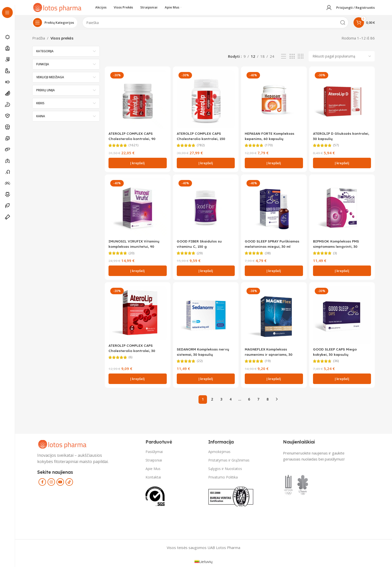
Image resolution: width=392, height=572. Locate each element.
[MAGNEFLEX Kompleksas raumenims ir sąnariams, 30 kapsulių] (274, 320)
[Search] (215, 27)
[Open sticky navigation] (55, 27)
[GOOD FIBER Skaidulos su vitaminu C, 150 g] (205, 212)
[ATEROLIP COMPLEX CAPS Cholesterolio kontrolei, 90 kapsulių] (137, 103)
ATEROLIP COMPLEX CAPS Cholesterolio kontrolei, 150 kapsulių (203, 142)
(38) (269, 257)
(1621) (134, 148)
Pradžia (39, 43)
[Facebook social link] (42, 486)
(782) (202, 148)
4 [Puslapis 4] (230, 404)
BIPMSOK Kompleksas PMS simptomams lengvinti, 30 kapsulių (340, 250)
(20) (132, 257)
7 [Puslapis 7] (258, 404)
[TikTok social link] (69, 486)
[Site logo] (57, 9)
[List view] (283, 61)
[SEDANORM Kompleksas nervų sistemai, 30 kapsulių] (205, 320)
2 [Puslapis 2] (212, 404)
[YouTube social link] (60, 486)
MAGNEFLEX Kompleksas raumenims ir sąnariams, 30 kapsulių (272, 359)
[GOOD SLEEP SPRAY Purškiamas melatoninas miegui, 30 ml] (274, 212)
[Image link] (62, 448)
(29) (201, 257)
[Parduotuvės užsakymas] (342, 61)
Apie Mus (153, 473)
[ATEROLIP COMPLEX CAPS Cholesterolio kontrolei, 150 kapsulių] (205, 103)
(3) (337, 257)
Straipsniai (154, 464)
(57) (338, 148)
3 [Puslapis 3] (221, 404)
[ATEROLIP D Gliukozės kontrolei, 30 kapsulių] (343, 103)
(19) (269, 365)
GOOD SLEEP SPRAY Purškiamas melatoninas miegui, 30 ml (269, 250)
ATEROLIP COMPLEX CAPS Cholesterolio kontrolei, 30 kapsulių (133, 355)
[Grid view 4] (301, 61)
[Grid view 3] (292, 61)
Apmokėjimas (219, 456)
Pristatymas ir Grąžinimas (229, 464)
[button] (137, 166)
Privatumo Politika (223, 482)
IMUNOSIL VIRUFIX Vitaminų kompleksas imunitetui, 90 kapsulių (136, 250)
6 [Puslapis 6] (249, 404)
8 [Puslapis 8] (267, 404)
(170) (271, 148)
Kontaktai (153, 482)
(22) (201, 365)
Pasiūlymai (154, 456)
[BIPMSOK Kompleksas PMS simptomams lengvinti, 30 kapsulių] (343, 212)
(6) (131, 362)
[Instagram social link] (51, 486)
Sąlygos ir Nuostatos (225, 473)
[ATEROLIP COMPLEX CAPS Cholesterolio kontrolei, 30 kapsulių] (137, 319)
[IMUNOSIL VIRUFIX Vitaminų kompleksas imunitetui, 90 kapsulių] (137, 212)
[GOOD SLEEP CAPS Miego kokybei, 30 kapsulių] (343, 320)
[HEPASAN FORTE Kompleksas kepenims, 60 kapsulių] (274, 103)
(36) (338, 365)
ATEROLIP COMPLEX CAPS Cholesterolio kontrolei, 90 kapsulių (133, 142)
